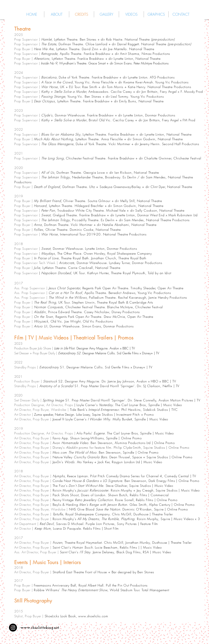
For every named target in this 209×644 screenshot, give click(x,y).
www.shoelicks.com (93, 616)
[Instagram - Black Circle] (13, 628)
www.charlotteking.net (40, 628)
